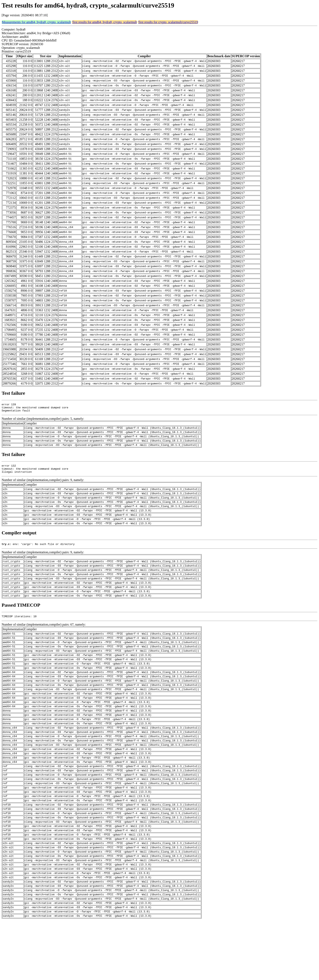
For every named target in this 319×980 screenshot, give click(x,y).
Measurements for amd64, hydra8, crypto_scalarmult (36, 22)
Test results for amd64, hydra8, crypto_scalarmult (104, 22)
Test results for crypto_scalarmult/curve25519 (168, 22)
